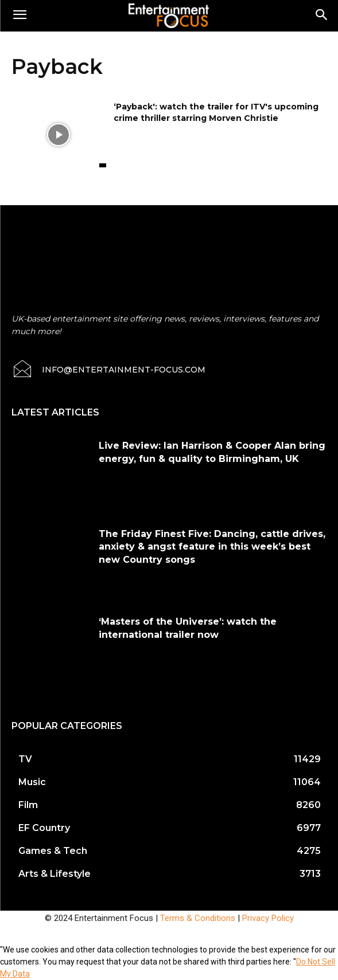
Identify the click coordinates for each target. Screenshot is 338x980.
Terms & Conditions (198, 918)
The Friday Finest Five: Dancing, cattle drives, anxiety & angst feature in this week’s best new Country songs (212, 547)
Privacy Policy (268, 918)
